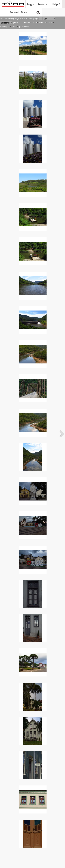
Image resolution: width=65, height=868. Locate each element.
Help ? (56, 4)
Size (50, 23)
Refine (27, 23)
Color (14, 27)
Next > (17, 23)
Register (43, 4)
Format (42, 23)
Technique (5, 27)
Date (35, 23)
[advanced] (24, 27)
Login (31, 4)
